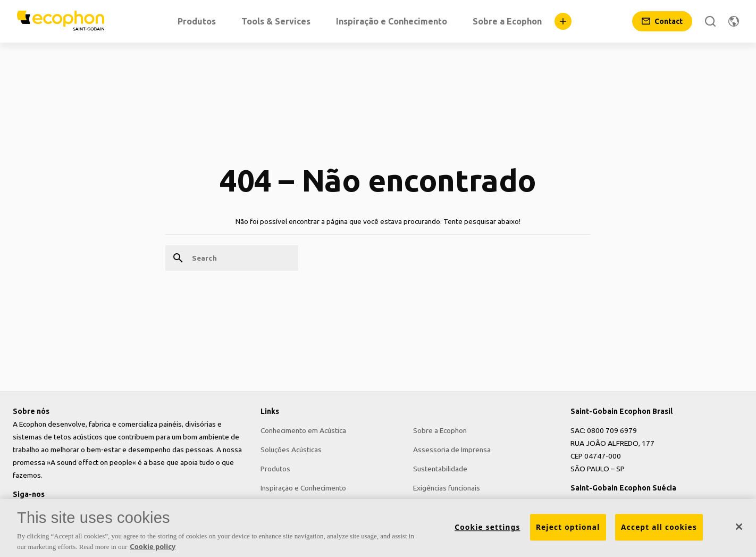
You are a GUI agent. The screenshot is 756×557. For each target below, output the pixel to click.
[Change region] (734, 21)
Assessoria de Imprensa (452, 450)
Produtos (275, 469)
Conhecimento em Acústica (303, 430)
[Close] (739, 528)
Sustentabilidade (440, 469)
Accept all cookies (659, 528)
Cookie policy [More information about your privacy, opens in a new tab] (153, 547)
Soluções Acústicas (291, 450)
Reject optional (568, 528)
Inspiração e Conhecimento (303, 488)
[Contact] (662, 21)
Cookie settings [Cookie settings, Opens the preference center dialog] (487, 528)
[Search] (710, 21)
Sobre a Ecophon (440, 430)
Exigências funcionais (447, 488)
